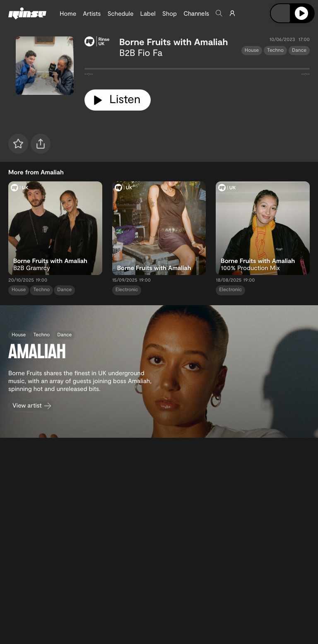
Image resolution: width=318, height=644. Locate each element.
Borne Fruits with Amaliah (173, 42)
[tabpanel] (197, 70)
